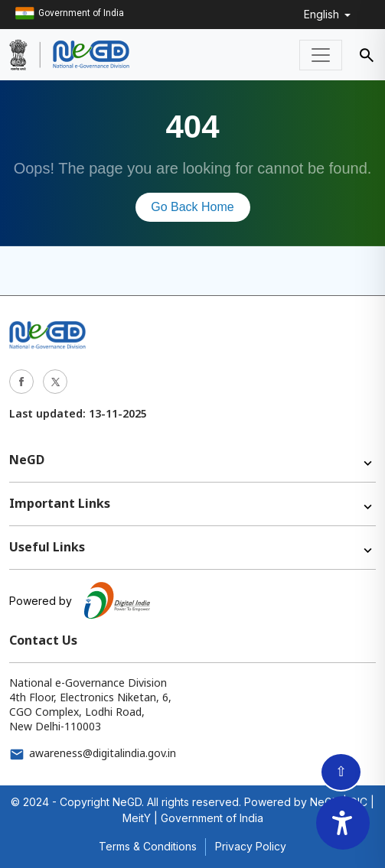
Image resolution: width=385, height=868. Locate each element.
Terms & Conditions (148, 846)
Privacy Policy (251, 846)
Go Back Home (192, 207)
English (323, 14)
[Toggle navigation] (321, 55)
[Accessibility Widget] (343, 823)
